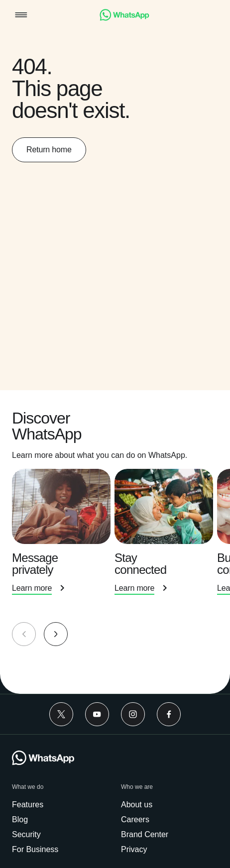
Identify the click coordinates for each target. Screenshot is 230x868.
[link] (124, 18)
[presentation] (63, 543)
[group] (115, 542)
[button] (21, 16)
